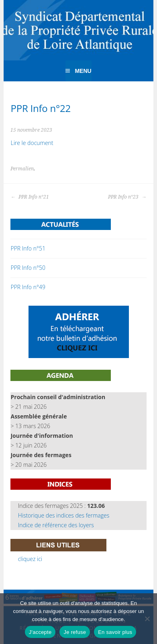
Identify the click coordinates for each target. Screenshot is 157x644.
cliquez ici (30, 559)
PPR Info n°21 (30, 197)
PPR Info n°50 (28, 268)
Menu (83, 71)
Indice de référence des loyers (56, 525)
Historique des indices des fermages (64, 515)
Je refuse (75, 632)
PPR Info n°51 (28, 248)
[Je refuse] (147, 619)
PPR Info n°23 (127, 197)
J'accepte (40, 632)
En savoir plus (115, 632)
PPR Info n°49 (28, 287)
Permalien (22, 169)
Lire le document (32, 143)
